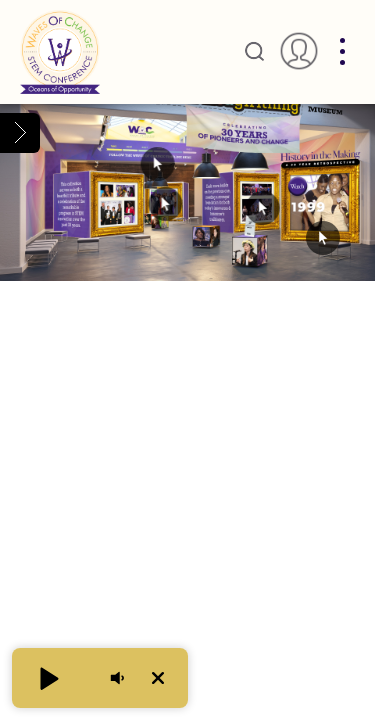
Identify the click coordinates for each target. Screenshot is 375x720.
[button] (48, 678)
